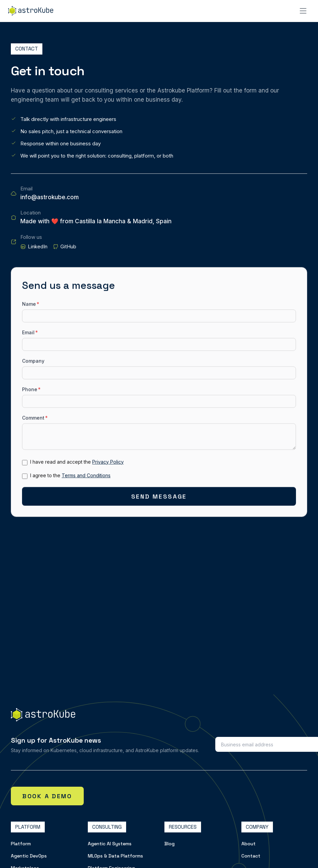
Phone (31, 390)
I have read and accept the (77, 463)
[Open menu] (303, 11)
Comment (35, 419)
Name (31, 305)
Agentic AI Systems (110, 844)
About (249, 844)
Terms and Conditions (86, 477)
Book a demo (47, 796)
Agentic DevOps (29, 856)
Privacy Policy (108, 463)
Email (30, 334)
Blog (170, 844)
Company (33, 362)
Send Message (159, 498)
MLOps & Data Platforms (115, 856)
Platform (21, 844)
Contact (251, 856)
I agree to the (70, 477)
